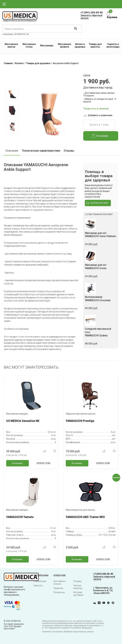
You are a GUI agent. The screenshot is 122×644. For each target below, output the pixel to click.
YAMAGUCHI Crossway (101, 299)
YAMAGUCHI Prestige (80, 421)
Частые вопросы (78, 587)
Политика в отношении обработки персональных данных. (68, 632)
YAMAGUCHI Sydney (101, 332)
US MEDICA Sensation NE (23, 421)
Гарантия (58, 588)
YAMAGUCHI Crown (101, 267)
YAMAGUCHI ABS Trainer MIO (85, 517)
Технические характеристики (41, 151)
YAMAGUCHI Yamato (20, 517)
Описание (12, 151)
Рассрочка (59, 592)
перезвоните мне (97, 203)
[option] (12, 94)
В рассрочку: (17, 455)
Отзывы (69, 151)
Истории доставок (78, 594)
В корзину (100, 136)
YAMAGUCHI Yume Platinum (101, 235)
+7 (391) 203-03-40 (92, 13)
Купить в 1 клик (99, 125)
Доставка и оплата (60, 583)
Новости (38, 585)
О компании (40, 581)
